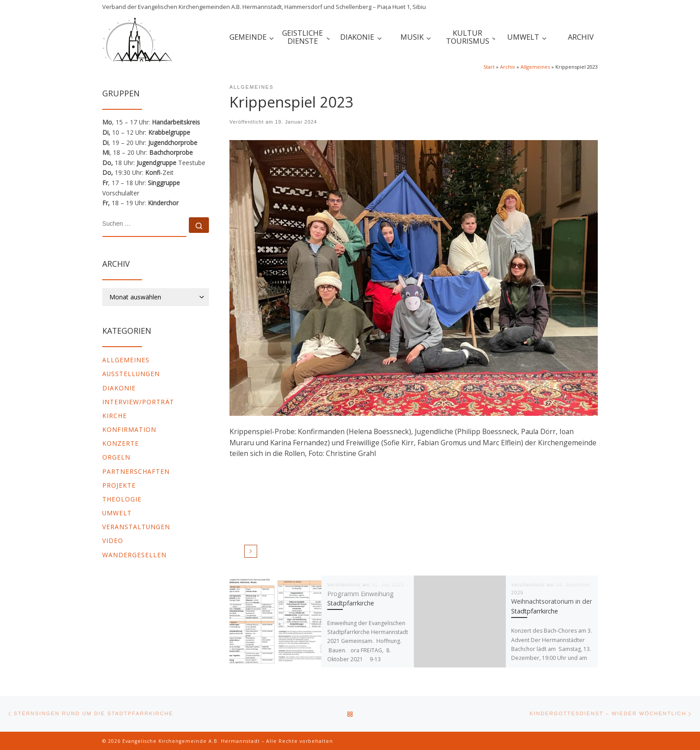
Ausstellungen (131, 374)
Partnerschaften (136, 471)
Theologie (122, 499)
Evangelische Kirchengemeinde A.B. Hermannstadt (191, 741)
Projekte (119, 485)
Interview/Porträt (138, 402)
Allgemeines (535, 67)
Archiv (508, 67)
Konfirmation (129, 429)
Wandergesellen (134, 555)
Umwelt (117, 513)
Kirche (115, 416)
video (113, 541)
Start (489, 67)
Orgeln (116, 457)
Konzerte (121, 443)
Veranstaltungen (136, 527)
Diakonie (119, 388)
